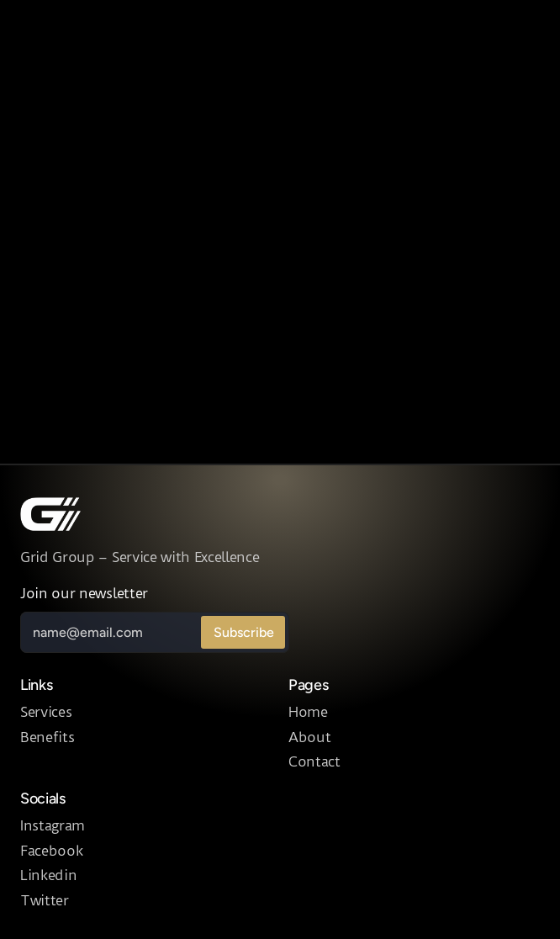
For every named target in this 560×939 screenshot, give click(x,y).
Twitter (45, 900)
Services (46, 712)
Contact (314, 761)
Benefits (47, 737)
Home (308, 712)
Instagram (53, 825)
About (309, 737)
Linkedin (48, 875)
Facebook (51, 851)
